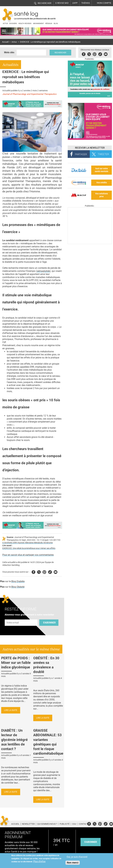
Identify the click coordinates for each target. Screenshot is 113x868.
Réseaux (49, 24)
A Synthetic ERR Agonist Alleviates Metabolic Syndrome (28, 543)
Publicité (65, 824)
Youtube (56, 572)
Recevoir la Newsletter (90, 148)
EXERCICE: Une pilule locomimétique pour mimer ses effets (29, 548)
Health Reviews (25, 24)
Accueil (5, 42)
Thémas (86, 3)
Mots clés (9, 52)
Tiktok (100, 54)
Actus (5, 24)
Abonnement (38, 24)
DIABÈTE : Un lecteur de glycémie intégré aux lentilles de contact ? (14, 740)
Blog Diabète (18, 581)
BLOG (56, 24)
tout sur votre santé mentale (102, 170)
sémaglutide (43, 271)
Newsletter (28, 824)
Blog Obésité (18, 587)
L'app (75, 3)
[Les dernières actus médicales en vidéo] (90, 243)
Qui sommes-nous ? (47, 824)
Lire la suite (11, 710)
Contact (83, 824)
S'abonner (49, 623)
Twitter (89, 54)
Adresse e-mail (13, 618)
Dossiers (13, 24)
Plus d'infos (39, 861)
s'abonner (91, 842)
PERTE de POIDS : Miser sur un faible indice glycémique (16, 663)
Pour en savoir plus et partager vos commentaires (28, 555)
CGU (74, 824)
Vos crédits (102, 183)
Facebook (84, 54)
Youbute (106, 54)
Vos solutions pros (102, 195)
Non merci (73, 863)
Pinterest (95, 54)
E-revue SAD (62, 3)
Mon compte (104, 3)
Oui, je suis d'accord (77, 857)
